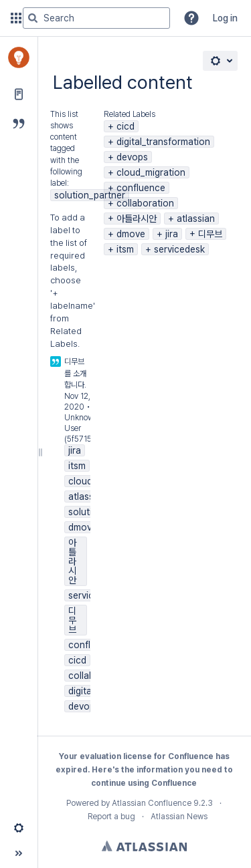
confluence (141, 188)
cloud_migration (151, 172)
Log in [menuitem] (225, 18)
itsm (125, 249)
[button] (191, 18)
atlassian (196, 219)
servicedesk (179, 249)
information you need (179, 770)
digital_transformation (163, 142)
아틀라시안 (137, 219)
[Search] (33, 18)
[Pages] (19, 94)
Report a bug (111, 817)
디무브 (210, 234)
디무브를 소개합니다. (75, 373)
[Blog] (19, 124)
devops (132, 157)
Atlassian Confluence (152, 803)
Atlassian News (179, 817)
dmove (131, 234)
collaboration (145, 203)
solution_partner (90, 195)
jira (172, 234)
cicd (125, 126)
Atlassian (144, 846)
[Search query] (96, 18)
